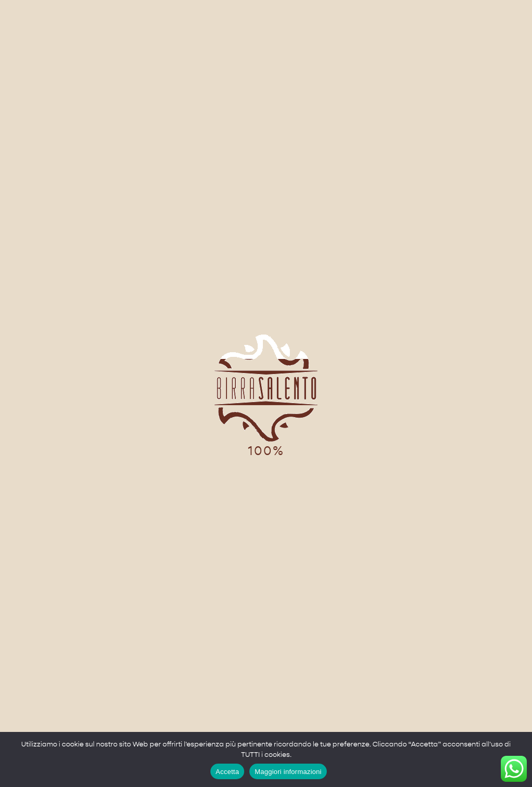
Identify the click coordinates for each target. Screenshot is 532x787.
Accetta (227, 772)
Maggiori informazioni (288, 772)
